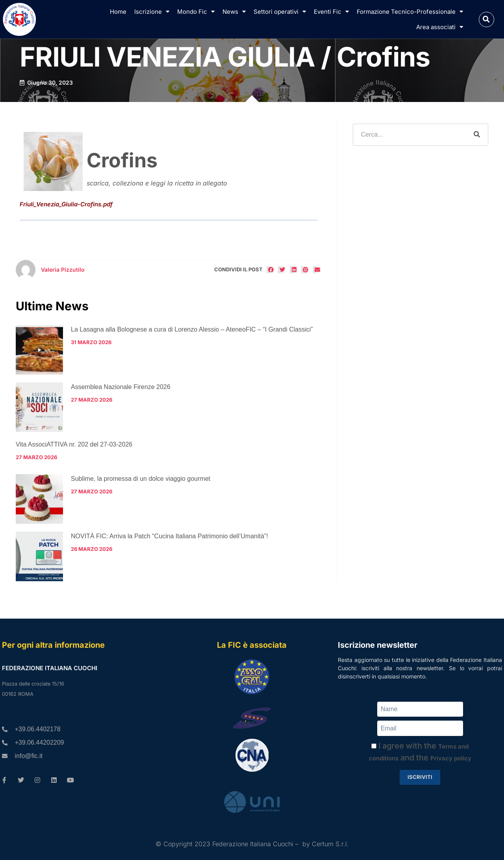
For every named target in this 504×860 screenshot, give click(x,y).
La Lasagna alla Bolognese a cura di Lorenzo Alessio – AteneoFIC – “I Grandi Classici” (192, 329)
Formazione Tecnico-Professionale (410, 12)
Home (118, 12)
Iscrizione (152, 12)
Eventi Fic (331, 12)
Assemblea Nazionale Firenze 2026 (121, 387)
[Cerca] (477, 135)
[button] (486, 19)
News (234, 12)
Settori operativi (280, 12)
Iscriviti (420, 777)
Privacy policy (451, 758)
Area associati (440, 27)
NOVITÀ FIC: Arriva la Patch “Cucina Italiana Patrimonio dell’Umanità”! (170, 536)
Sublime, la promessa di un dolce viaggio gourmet (141, 479)
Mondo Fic (196, 12)
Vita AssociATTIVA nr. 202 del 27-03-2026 (74, 444)
